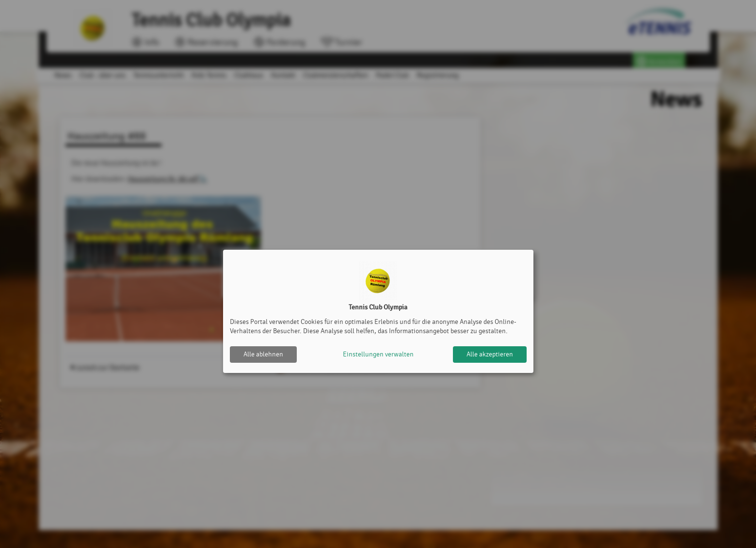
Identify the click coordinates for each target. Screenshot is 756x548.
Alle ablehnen (263, 354)
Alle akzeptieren (490, 354)
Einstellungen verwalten (378, 354)
